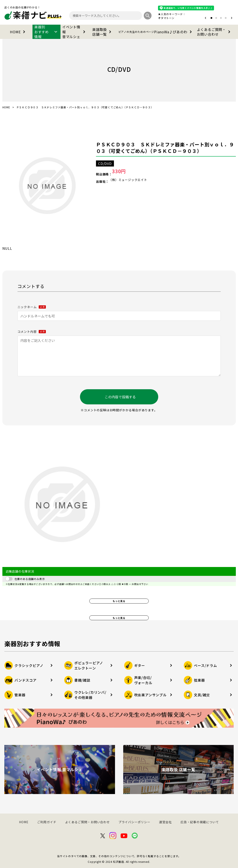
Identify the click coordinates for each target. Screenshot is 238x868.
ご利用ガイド (47, 822)
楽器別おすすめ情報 (46, 32)
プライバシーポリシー (134, 822)
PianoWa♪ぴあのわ (156, 32)
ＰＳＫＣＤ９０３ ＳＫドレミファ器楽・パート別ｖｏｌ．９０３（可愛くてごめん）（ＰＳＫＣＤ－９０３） (165, 147)
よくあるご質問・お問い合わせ (214, 32)
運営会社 (165, 822)
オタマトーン (166, 18)
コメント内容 (32, 332)
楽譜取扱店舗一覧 (103, 32)
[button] (205, 18)
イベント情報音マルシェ (75, 32)
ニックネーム (32, 307)
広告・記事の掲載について (200, 822)
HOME (18, 32)
